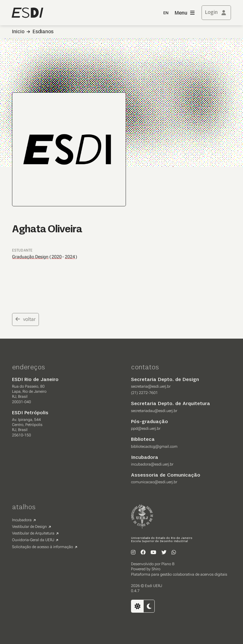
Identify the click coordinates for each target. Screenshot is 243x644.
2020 (57, 257)
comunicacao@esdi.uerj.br (154, 482)
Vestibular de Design (29, 527)
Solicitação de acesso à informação (43, 547)
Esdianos (43, 32)
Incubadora (22, 520)
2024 (70, 257)
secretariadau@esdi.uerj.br (154, 411)
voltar (25, 319)
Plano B (168, 564)
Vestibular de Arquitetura (33, 533)
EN (166, 13)
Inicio (18, 32)
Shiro (156, 569)
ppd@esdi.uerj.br (146, 428)
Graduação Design (30, 257)
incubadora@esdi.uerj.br (152, 464)
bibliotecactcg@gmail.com (154, 447)
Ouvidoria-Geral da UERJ (33, 540)
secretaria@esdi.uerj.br (151, 386)
